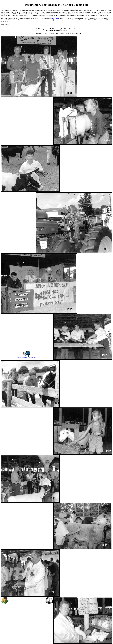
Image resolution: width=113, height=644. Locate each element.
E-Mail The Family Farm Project (27, 357)
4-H (53, 18)
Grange (57, 18)
